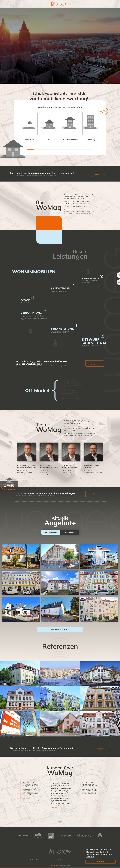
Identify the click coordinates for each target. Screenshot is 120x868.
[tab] (51, 532)
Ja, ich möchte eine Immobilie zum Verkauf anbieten (100, 174)
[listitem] (60, 796)
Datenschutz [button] (90, 857)
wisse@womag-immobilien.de (48, 474)
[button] (112, 4)
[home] (58, 4)
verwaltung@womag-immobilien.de (93, 472)
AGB (60, 860)
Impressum (33, 860)
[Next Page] (60, 629)
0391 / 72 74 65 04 (22, 471)
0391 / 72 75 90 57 (44, 471)
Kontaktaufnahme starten (95, 494)
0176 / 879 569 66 (44, 472)
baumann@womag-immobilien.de (71, 474)
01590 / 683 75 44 (66, 472)
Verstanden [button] (100, 862)
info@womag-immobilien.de (25, 472)
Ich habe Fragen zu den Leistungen (95, 363)
